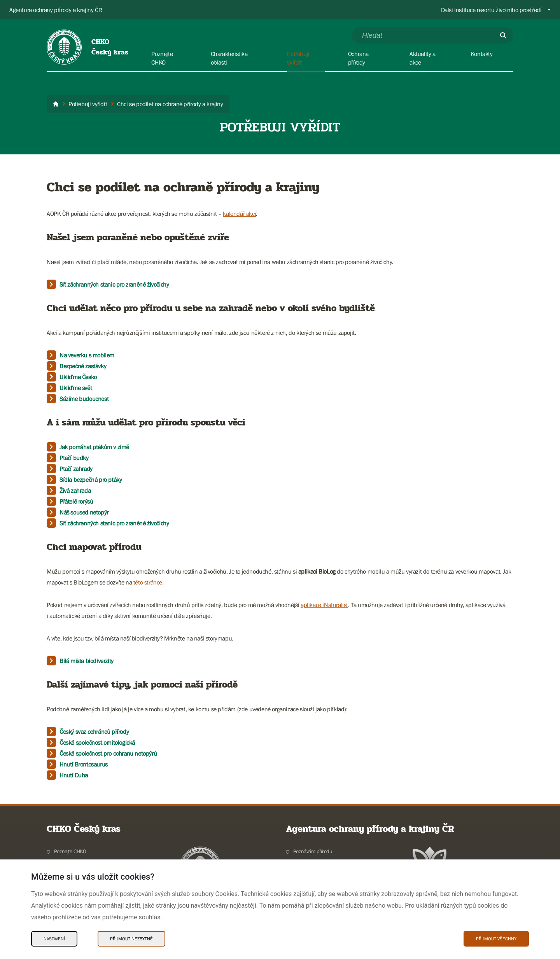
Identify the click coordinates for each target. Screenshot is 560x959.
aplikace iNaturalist (324, 605)
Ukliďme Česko (78, 377)
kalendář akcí (239, 213)
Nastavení (54, 939)
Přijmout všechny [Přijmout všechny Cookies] (496, 939)
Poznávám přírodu (313, 851)
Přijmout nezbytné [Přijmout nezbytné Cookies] (131, 939)
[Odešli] (503, 35)
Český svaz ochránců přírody (94, 731)
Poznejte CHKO (70, 851)
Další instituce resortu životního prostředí (491, 10)
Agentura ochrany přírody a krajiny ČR (56, 10)
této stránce (148, 582)
